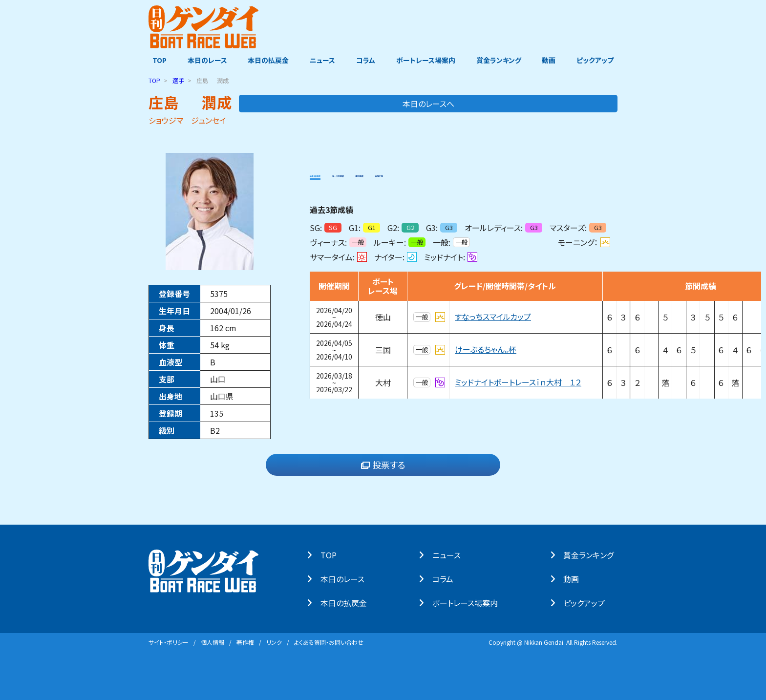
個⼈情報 (213, 642)
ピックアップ (599, 60)
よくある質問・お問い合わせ (329, 642)
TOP (156, 60)
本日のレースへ (578, 103)
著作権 (245, 642)
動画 (552, 60)
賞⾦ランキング (592, 554)
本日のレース (204, 60)
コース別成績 (388, 173)
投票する (383, 465)
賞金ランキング (501, 60)
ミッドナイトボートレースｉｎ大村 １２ (518, 382)
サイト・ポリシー (169, 642)
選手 (178, 80)
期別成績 (438, 173)
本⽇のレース (346, 578)
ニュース (321, 60)
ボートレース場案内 (427, 60)
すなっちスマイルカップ (493, 317)
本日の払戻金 (267, 60)
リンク (274, 642)
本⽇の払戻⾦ (347, 602)
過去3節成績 (331, 173)
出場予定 (481, 173)
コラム (366, 60)
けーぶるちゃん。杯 (486, 349)
